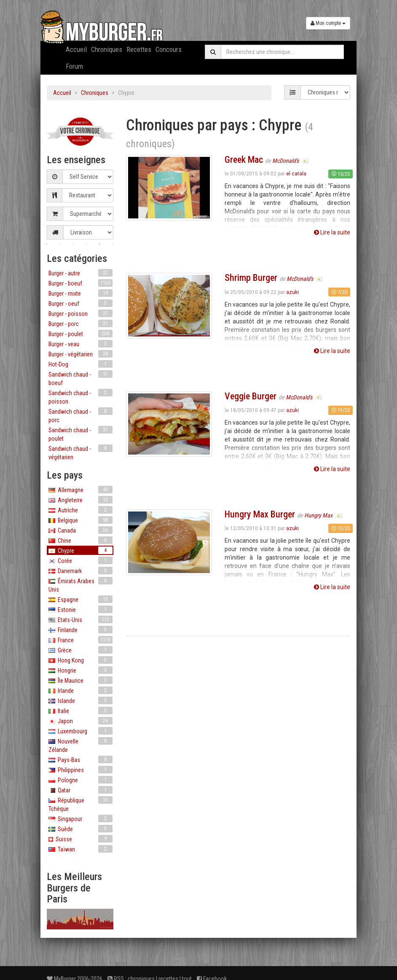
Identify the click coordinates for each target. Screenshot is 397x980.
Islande (80, 700)
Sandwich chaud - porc (80, 415)
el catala (296, 174)
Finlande (80, 630)
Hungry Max (319, 515)
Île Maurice (80, 680)
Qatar (80, 790)
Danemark (80, 571)
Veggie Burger (251, 396)
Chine (80, 540)
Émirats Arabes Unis (80, 585)
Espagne (80, 599)
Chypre (80, 550)
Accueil (76, 49)
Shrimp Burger (251, 278)
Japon (80, 721)
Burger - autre (80, 273)
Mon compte (328, 23)
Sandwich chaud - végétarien (80, 452)
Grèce (80, 650)
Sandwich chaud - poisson (80, 397)
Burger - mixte (80, 293)
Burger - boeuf (80, 283)
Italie (80, 711)
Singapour (80, 818)
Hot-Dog (80, 364)
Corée (80, 560)
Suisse (80, 839)
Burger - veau (80, 344)
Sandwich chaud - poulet (80, 434)
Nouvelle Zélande (80, 745)
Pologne (80, 780)
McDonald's (286, 161)
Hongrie (80, 670)
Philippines (80, 770)
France (80, 640)
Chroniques (107, 49)
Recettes (139, 49)
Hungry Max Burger (260, 514)
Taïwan (80, 849)
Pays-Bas (80, 759)
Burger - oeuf (80, 303)
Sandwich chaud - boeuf (80, 378)
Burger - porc (80, 323)
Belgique (80, 520)
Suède (80, 829)
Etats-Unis (80, 619)
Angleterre (80, 500)
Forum (74, 66)
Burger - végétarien (80, 354)
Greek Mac (244, 160)
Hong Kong (80, 660)
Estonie (80, 609)
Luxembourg (80, 731)
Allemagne (80, 490)
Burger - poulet (80, 334)
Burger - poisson (80, 313)
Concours (169, 49)
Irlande (80, 690)
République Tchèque (80, 804)
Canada (80, 530)
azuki (292, 292)
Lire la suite (332, 232)
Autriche (80, 510)
